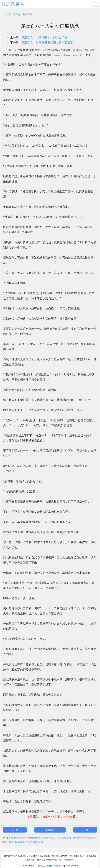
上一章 (15, 830)
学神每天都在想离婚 (31, 838)
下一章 (85, 830)
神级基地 (17, 838)
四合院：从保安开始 (23, 14)
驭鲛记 (21, 842)
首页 (8, 14)
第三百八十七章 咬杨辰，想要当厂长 (44, 38)
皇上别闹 (68, 838)
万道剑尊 (45, 838)
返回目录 (50, 830)
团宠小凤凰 (38, 842)
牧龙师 (5, 842)
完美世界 (28, 842)
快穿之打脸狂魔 (57, 838)
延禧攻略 (77, 838)
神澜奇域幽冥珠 (89, 838)
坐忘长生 (13, 842)
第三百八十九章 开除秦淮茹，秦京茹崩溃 (47, 43)
